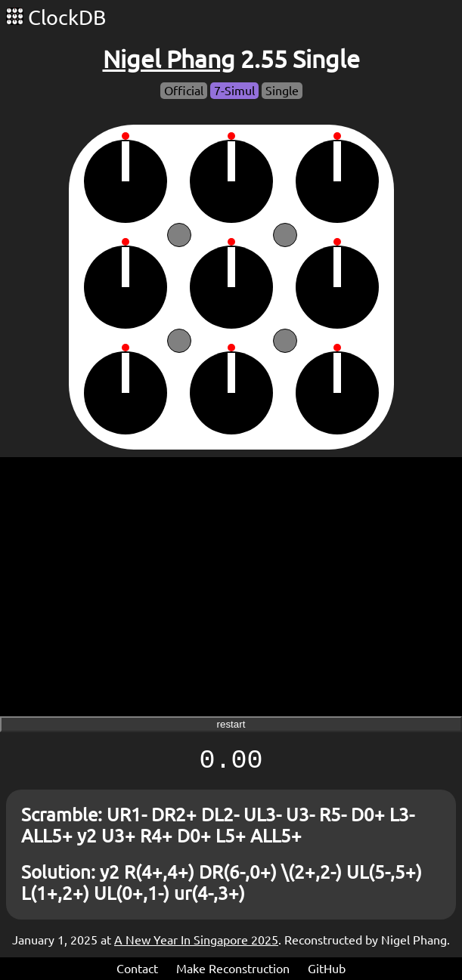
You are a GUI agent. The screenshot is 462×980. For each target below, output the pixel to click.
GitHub (327, 969)
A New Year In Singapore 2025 (196, 940)
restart (231, 724)
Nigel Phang (169, 59)
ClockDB (56, 17)
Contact (137, 969)
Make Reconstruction (233, 969)
